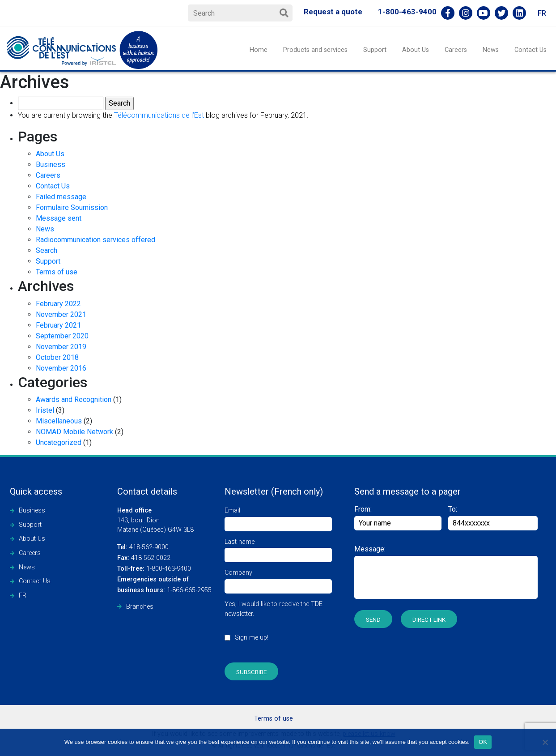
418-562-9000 (143, 547)
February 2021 (58, 325)
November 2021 (61, 314)
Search (47, 250)
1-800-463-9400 (407, 12)
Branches (140, 607)
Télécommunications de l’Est (159, 115)
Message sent (59, 218)
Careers (456, 50)
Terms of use (57, 272)
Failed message (61, 197)
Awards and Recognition (74, 399)
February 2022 (58, 304)
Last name (278, 549)
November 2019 (61, 347)
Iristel (45, 410)
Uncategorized (59, 442)
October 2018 (57, 357)
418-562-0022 (144, 558)
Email (278, 517)
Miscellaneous (59, 421)
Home (259, 50)
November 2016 (61, 368)
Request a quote (333, 12)
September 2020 (62, 336)
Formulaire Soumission (72, 207)
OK (483, 742)
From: (398, 518)
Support (375, 50)
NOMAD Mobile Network (74, 432)
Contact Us (531, 50)
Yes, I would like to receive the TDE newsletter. (278, 626)
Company (278, 579)
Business (51, 164)
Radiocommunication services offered (95, 240)
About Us (416, 50)
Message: (370, 549)
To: (453, 509)
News (491, 50)
